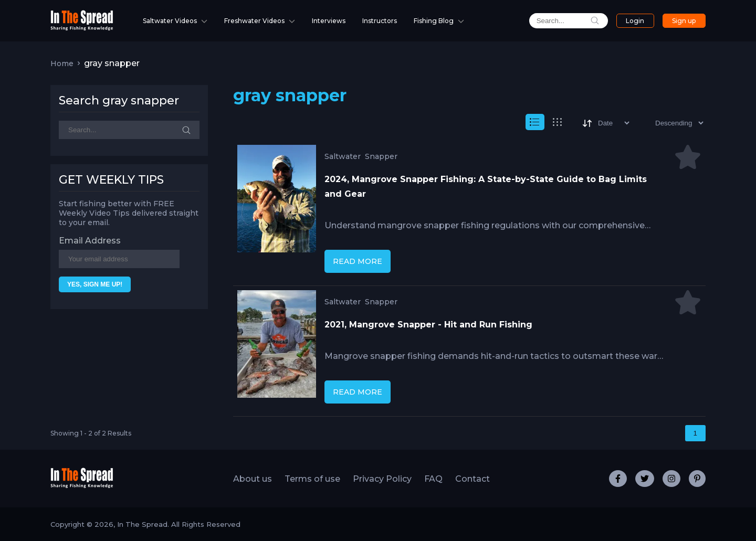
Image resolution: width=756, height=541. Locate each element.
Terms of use (312, 479)
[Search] (129, 130)
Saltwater (343, 156)
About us (253, 479)
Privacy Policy (382, 479)
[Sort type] (671, 123)
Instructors (380, 21)
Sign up (684, 21)
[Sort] (605, 123)
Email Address (90, 241)
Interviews (329, 21)
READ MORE (358, 261)
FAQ (433, 479)
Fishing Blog (434, 21)
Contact (472, 479)
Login (635, 21)
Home (62, 63)
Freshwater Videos (254, 21)
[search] (569, 21)
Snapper (381, 156)
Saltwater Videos (170, 21)
